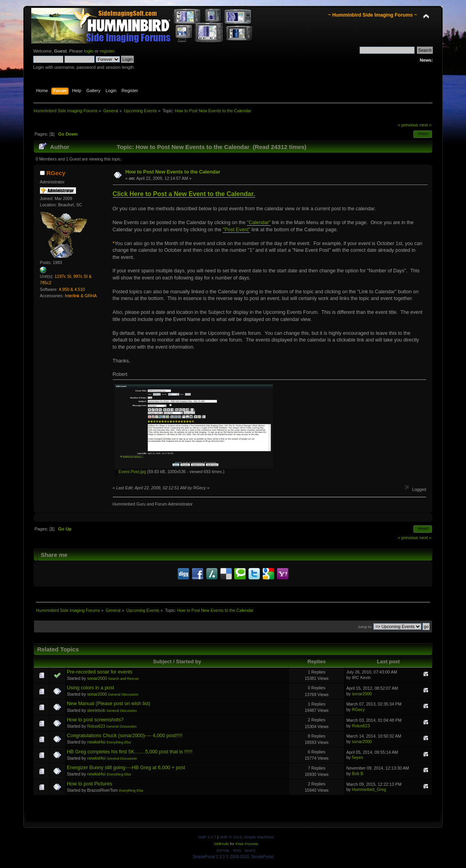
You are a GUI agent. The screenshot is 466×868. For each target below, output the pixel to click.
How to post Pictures (89, 784)
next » (425, 125)
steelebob (96, 710)
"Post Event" (236, 230)
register (107, 51)
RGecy (56, 173)
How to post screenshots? (95, 720)
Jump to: (365, 627)
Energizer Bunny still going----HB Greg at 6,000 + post (126, 768)
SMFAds (222, 844)
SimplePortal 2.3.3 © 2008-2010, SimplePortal (233, 857)
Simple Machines (259, 837)
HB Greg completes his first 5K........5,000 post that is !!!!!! (130, 752)
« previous (408, 125)
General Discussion (123, 694)
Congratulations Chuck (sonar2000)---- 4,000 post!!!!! (125, 736)
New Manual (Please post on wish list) (109, 704)
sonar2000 (97, 678)
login (89, 51)
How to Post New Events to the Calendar (173, 172)
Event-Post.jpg (130, 472)
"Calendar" (259, 223)
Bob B (358, 774)
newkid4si (96, 742)
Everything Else (119, 742)
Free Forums (247, 844)
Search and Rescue (123, 679)
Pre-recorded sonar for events (100, 672)
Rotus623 (96, 726)
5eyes (358, 757)
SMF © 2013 (231, 837)
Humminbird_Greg (369, 789)
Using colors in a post (90, 688)
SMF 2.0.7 (207, 837)
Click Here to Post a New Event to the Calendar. (184, 194)
